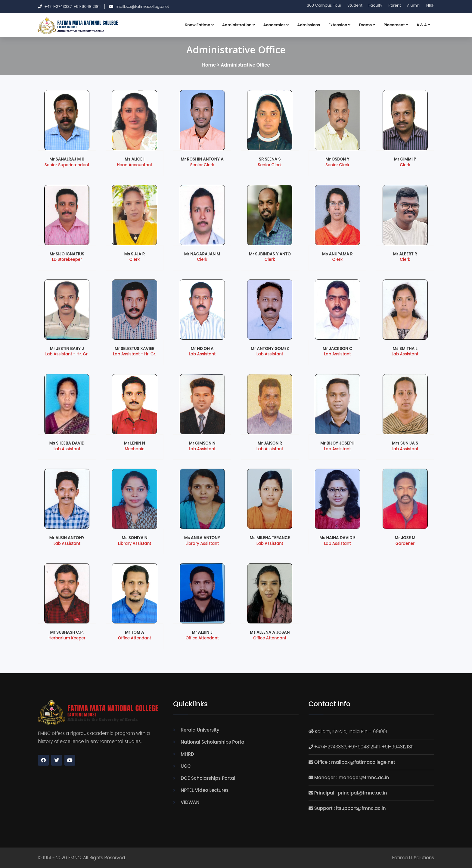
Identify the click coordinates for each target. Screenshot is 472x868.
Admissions (309, 25)
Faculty (375, 5)
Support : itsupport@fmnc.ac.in (350, 808)
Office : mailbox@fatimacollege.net (355, 762)
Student (355, 5)
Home (209, 65)
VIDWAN (190, 802)
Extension (339, 25)
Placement (396, 25)
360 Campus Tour (324, 5)
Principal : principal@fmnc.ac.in (351, 793)
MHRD (187, 754)
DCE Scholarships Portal (208, 778)
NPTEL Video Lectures (205, 790)
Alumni (414, 5)
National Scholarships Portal (213, 742)
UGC (186, 766)
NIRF (430, 5)
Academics (276, 25)
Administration (239, 25)
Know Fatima (199, 25)
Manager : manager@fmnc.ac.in (352, 777)
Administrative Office (245, 65)
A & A (423, 25)
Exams (367, 25)
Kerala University (200, 730)
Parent (395, 5)
